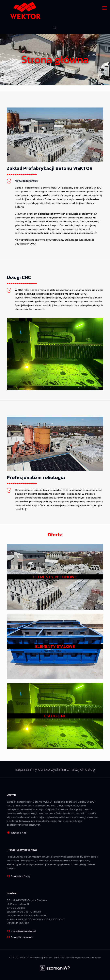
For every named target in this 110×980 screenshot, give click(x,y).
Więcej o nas (19, 833)
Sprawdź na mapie (22, 937)
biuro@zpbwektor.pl (23, 931)
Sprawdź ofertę (20, 876)
